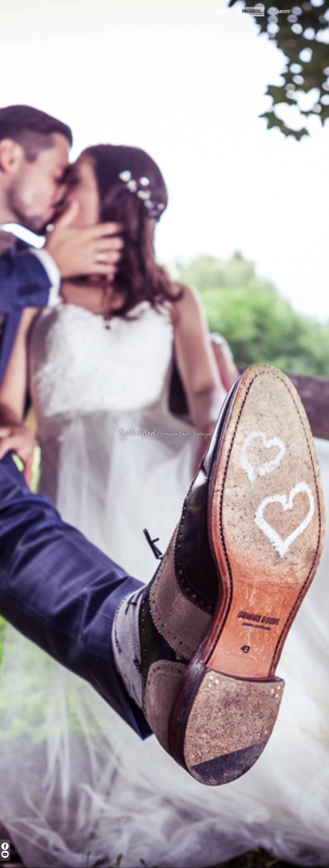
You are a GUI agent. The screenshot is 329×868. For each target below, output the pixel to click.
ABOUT (284, 12)
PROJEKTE (251, 11)
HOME (220, 12)
